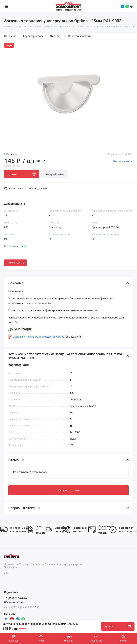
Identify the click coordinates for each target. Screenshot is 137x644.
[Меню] (6, 6)
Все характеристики (15, 246)
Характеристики (33, 36)
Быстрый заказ (54, 174)
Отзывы (56, 36)
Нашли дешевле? (123, 161)
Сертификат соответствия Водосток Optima (38, 337)
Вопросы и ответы (81, 36)
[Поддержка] (131, 6)
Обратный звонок (14, 602)
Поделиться (15, 263)
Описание (10, 36)
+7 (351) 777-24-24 (15, 598)
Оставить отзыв (69, 490)
